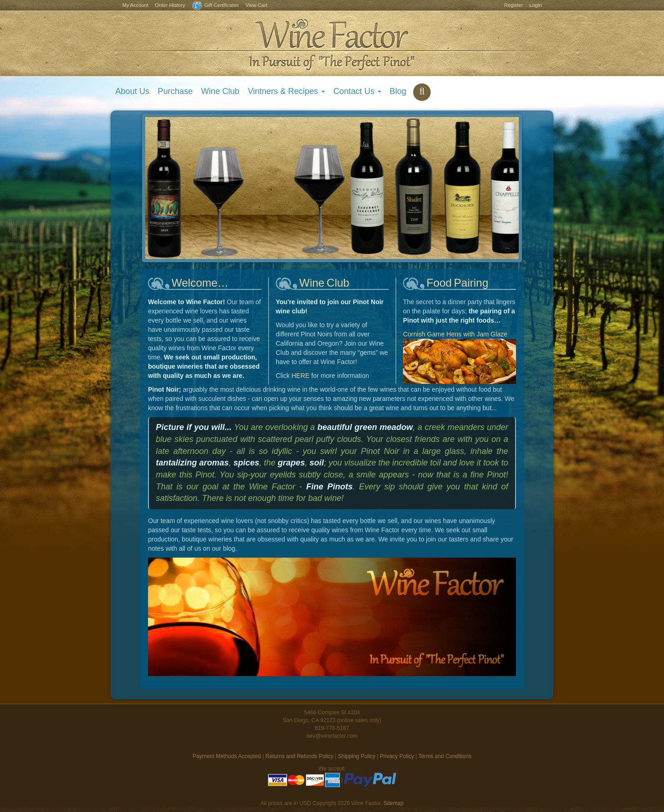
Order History (170, 5)
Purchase (175, 91)
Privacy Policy (397, 756)
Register (513, 5)
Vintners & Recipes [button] (286, 91)
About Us (132, 91)
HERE (300, 376)
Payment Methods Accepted (227, 756)
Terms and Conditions (445, 756)
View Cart (256, 5)
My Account (135, 5)
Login (536, 5)
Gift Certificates (215, 6)
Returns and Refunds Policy (299, 756)
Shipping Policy (357, 756)
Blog (398, 91)
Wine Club (220, 91)
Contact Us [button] (357, 91)
